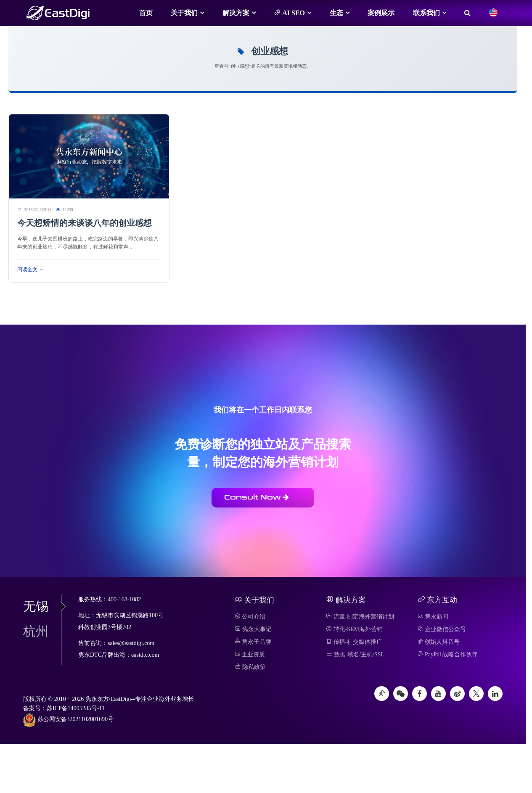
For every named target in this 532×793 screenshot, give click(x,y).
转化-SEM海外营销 (354, 629)
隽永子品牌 (253, 642)
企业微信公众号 (442, 629)
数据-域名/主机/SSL (355, 654)
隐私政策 (250, 667)
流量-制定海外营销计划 (360, 617)
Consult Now (257, 497)
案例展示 (381, 13)
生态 (336, 13)
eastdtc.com (145, 655)
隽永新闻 (433, 617)
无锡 (42, 606)
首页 (146, 13)
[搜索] (467, 13)
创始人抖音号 (439, 642)
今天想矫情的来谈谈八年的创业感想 (85, 223)
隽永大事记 (253, 629)
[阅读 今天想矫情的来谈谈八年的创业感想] (89, 156)
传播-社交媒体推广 (354, 642)
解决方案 (236, 13)
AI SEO (289, 13)
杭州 (36, 631)
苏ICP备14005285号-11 (76, 708)
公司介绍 (250, 617)
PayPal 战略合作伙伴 (448, 654)
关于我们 (184, 13)
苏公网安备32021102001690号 (68, 720)
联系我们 (426, 13)
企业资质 (250, 654)
